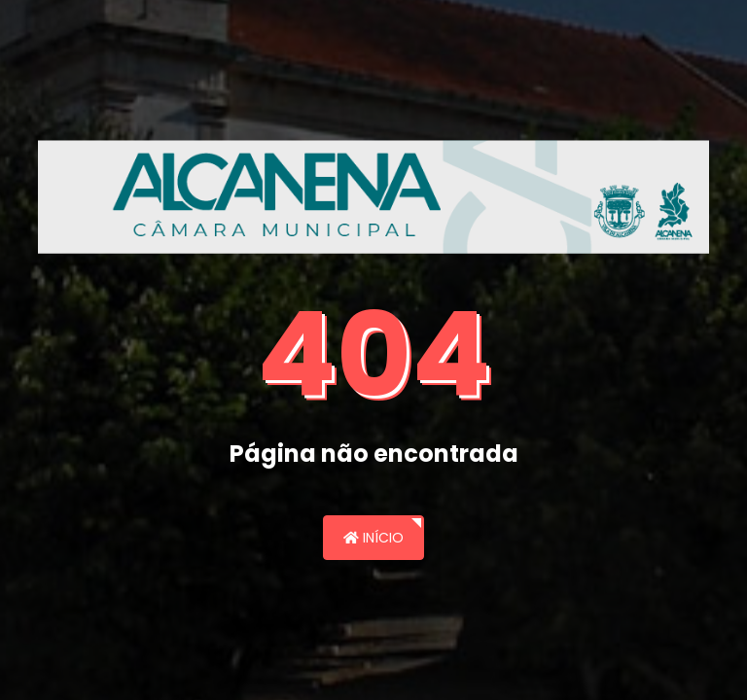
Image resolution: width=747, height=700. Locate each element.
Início (373, 538)
